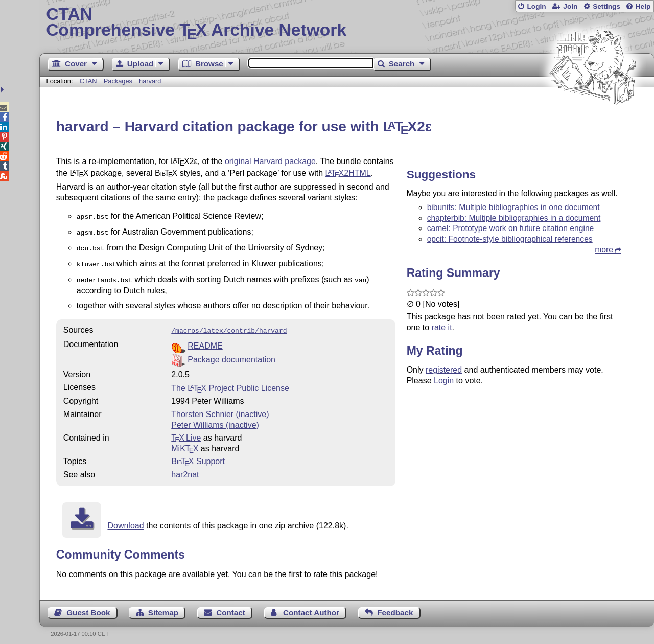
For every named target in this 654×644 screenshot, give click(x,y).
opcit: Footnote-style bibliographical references (510, 239)
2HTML (348, 173)
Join (570, 6)
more (604, 250)
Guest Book (88, 606)
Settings (606, 6)
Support (198, 455)
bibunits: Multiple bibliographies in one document (513, 207)
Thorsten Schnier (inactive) (220, 408)
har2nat (185, 468)
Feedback (395, 606)
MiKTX (185, 442)
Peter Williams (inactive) (215, 419)
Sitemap (163, 606)
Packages (119, 81)
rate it (442, 327)
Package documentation (231, 353)
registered (444, 370)
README (205, 340)
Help (643, 6)
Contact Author (311, 606)
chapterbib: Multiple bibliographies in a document (514, 218)
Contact (231, 606)
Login (536, 6)
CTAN (88, 81)
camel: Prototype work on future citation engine (511, 228)
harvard (150, 81)
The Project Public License (230, 382)
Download (125, 520)
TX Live (186, 432)
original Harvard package (270, 161)
